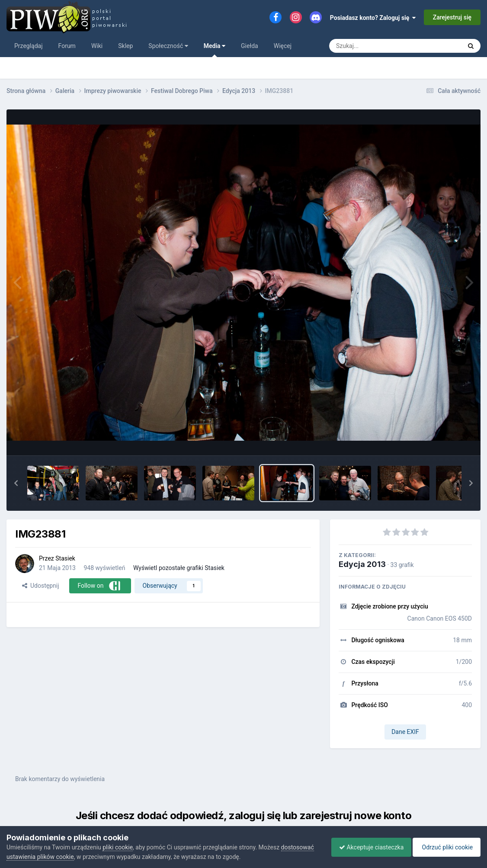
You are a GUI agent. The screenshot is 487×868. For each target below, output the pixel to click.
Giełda (250, 46)
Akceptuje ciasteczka (367, 847)
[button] (16, 483)
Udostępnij (40, 586)
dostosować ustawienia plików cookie (57, 857)
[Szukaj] (376, 46)
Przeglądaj (29, 46)
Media (215, 50)
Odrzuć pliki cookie (445, 847)
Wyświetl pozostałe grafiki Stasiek (179, 568)
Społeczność (168, 46)
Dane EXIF (405, 732)
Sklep (125, 46)
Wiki (97, 46)
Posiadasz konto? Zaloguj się (373, 18)
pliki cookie (118, 847)
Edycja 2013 (362, 564)
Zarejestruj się (452, 17)
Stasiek (65, 558)
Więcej (283, 46)
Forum (67, 46)
